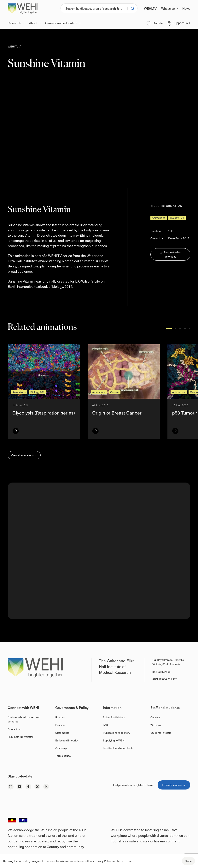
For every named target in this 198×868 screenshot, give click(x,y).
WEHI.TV (13, 46)
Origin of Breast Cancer (117, 413)
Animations (159, 218)
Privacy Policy (103, 861)
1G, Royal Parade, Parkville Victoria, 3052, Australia (168, 662)
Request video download (170, 254)
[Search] (94, 8)
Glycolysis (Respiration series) (44, 413)
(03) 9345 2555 (161, 672)
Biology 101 (177, 218)
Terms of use (125, 861)
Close (188, 861)
